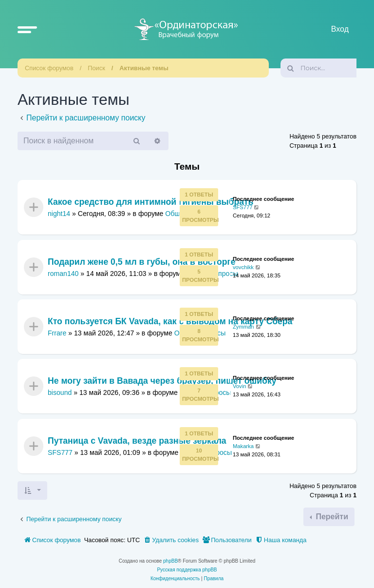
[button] (27, 29)
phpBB (170, 561)
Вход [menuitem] (340, 29)
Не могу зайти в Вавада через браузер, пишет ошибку (162, 381)
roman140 (63, 273)
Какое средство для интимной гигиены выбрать (150, 202)
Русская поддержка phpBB (187, 570)
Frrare (57, 333)
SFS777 (243, 207)
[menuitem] (171, 540)
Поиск (96, 68)
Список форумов (49, 68)
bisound (60, 392)
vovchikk (243, 267)
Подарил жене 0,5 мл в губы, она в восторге (142, 262)
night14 (59, 214)
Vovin (239, 386)
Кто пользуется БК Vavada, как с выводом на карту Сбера (170, 321)
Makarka (243, 446)
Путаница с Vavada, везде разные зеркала (137, 441)
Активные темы (144, 68)
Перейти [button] (331, 517)
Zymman (243, 327)
